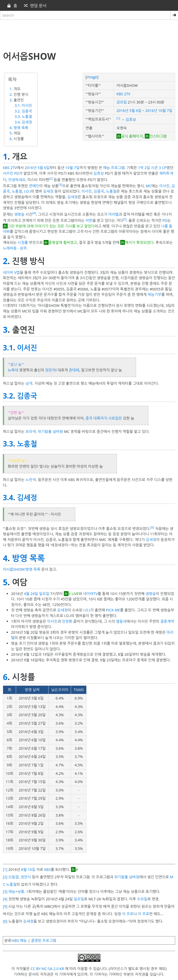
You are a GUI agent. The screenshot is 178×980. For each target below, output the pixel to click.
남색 (29, 383)
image (92, 77)
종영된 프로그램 (43, 940)
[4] (34, 213)
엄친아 (50, 370)
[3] (60, 185)
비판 (89, 220)
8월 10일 (28, 869)
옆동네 (121, 621)
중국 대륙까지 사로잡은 (104, 418)
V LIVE (74, 594)
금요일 (122, 102)
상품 (21, 892)
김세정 (27, 122)
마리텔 (114, 214)
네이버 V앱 (11, 272)
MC (149, 186)
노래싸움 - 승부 (15, 248)
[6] (152, 527)
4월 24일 (31, 594)
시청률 (23, 242)
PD (165, 220)
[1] (118, 118)
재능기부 (155, 294)
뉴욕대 (13, 370)
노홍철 (27, 116)
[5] (125, 219)
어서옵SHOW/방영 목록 (22, 569)
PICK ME (113, 610)
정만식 (26, 877)
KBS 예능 (20, 940)
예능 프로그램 (114, 168)
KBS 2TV (123, 94)
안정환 (67, 621)
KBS (48, 869)
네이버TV (91, 594)
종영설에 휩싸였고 (63, 242)
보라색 (31, 431)
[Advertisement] (89, 34)
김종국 (27, 111)
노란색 (31, 480)
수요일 (142, 899)
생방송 (20, 214)
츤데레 (74, 370)
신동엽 (14, 877)
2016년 (122, 111)
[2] (51, 178)
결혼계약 (167, 621)
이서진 (27, 105)
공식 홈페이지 (132, 136)
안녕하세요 (17, 179)
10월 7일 (165, 111)
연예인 (34, 186)
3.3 (17, 116)
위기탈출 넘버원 (50, 431)
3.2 (17, 111)
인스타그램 (158, 136)
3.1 (17, 105)
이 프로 (128, 914)
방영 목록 (21, 128)
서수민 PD (11, 173)
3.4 (17, 122)
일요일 (44, 594)
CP (164, 168)
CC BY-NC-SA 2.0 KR (47, 969)
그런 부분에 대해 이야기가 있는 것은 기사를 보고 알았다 (51, 226)
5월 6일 (135, 111)
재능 (12, 892)
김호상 (131, 119)
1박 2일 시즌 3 (149, 168)
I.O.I (27, 191)
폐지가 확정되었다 (139, 242)
